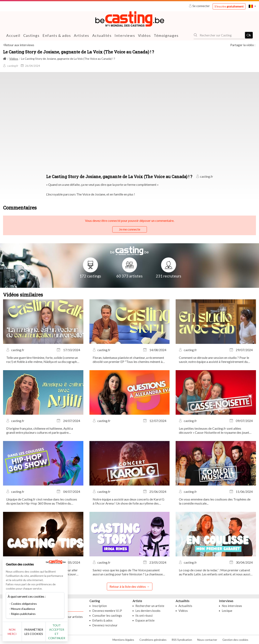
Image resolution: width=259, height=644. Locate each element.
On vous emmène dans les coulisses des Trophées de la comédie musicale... (215, 501)
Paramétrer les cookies (45, 634)
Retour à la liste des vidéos (128, 586)
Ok (249, 35)
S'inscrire (229, 6)
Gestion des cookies (235, 640)
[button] (252, 6)
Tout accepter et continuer (73, 634)
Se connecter (200, 6)
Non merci (17, 634)
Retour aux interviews (19, 45)
